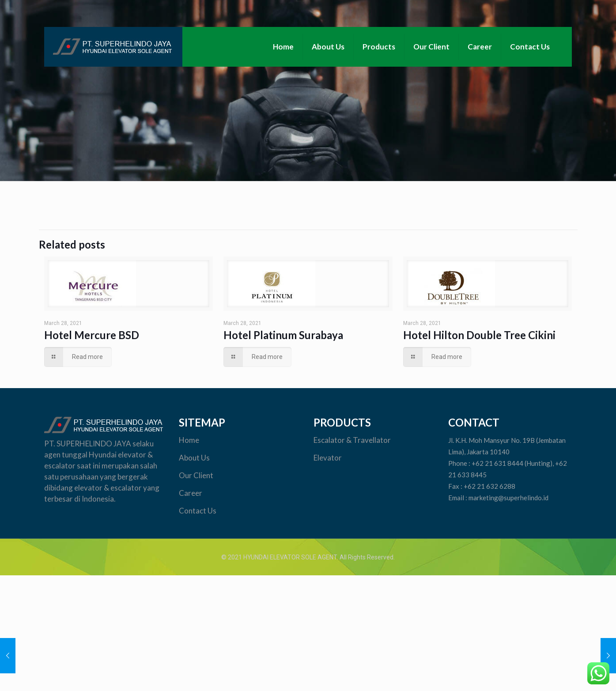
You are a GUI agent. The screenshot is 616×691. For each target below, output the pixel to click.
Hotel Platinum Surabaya (283, 335)
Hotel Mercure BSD (92, 335)
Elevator (328, 458)
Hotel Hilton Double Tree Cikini (479, 335)
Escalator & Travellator (352, 440)
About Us (194, 458)
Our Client (197, 475)
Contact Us (198, 511)
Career (191, 493)
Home (189, 440)
